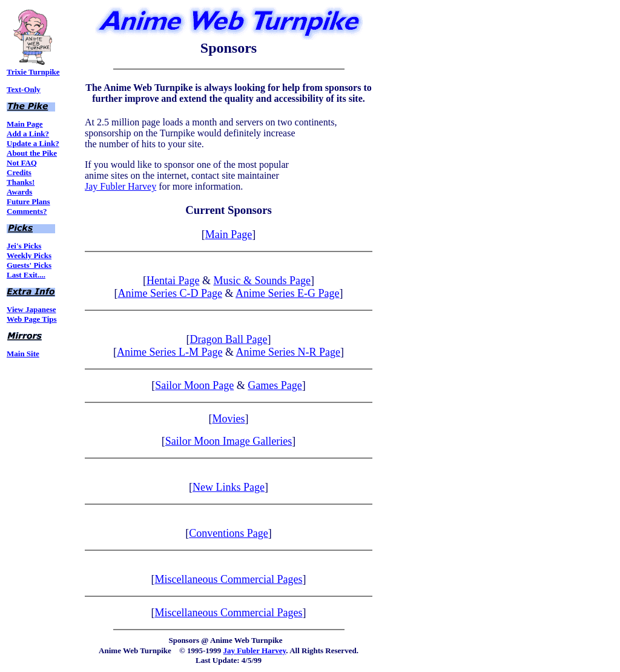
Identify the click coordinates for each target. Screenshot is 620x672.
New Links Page (229, 487)
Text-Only (24, 89)
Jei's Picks (24, 246)
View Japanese (31, 309)
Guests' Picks (29, 265)
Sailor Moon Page (194, 385)
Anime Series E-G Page (287, 293)
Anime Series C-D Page (170, 293)
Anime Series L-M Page (170, 352)
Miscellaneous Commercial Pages (229, 579)
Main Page (25, 124)
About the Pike (32, 153)
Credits (19, 172)
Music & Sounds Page (262, 281)
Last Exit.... (26, 275)
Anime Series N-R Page (288, 352)
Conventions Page (229, 533)
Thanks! (21, 182)
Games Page (275, 385)
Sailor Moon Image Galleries (229, 441)
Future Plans (28, 201)
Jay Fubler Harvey (120, 186)
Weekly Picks (29, 255)
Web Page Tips (32, 319)
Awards (19, 192)
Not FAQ (22, 163)
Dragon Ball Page (229, 339)
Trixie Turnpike (33, 68)
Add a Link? (28, 134)
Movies (229, 419)
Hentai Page (173, 281)
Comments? (27, 211)
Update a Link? (33, 143)
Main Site (23, 354)
